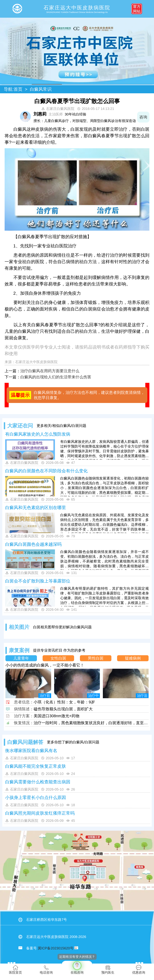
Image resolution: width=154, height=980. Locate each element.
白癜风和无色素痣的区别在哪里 (36, 508)
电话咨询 (46, 970)
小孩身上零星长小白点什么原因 (36, 797)
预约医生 (108, 970)
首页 (18, 89)
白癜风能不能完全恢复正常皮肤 (36, 766)
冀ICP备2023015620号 (56, 948)
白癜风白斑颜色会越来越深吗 (33, 544)
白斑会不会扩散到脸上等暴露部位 (38, 581)
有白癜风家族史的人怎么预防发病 (38, 434)
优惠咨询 (139, 970)
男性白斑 (96, 658)
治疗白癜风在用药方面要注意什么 (50, 371)
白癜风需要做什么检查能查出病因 (38, 782)
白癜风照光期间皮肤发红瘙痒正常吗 (40, 813)
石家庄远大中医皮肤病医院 (36, 362)
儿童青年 (21, 658)
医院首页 (15, 970)
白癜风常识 (41, 89)
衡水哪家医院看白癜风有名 (31, 751)
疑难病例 (133, 658)
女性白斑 (58, 658)
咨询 (143, 117)
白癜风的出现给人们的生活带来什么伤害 (56, 377)
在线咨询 (77, 968)
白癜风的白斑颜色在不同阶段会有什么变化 (46, 471)
